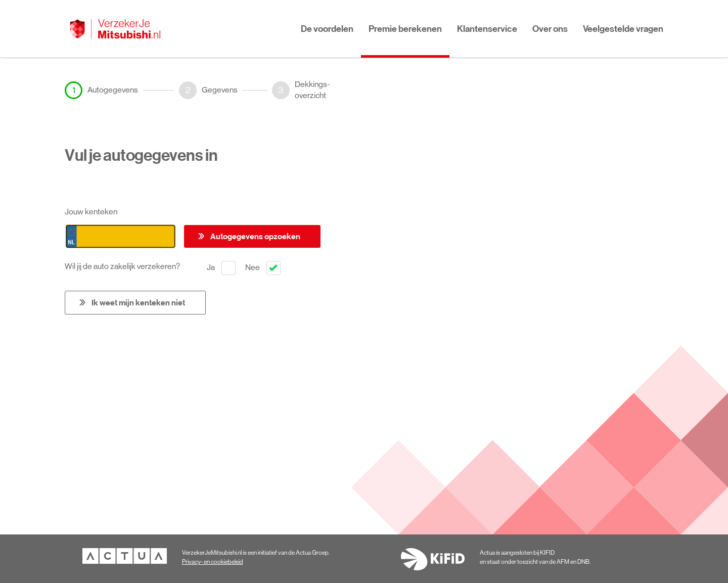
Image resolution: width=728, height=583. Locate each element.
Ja (221, 268)
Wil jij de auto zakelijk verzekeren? (125, 266)
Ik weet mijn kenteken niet (138, 302)
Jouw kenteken (91, 212)
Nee (263, 268)
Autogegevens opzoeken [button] (255, 236)
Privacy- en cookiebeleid (213, 562)
